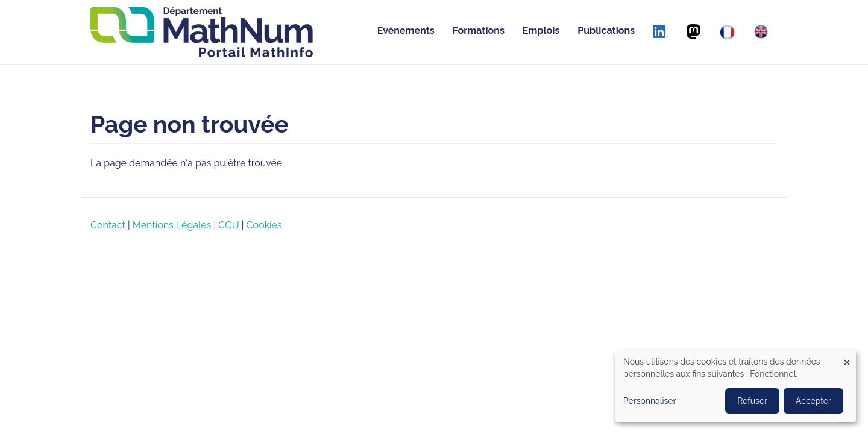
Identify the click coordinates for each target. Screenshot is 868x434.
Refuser (752, 401)
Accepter (813, 401)
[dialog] (735, 386)
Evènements (406, 30)
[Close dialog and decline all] (847, 357)
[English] (761, 32)
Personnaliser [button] (650, 401)
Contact (108, 225)
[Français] (727, 32)
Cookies (264, 225)
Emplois (541, 30)
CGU (228, 225)
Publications (606, 30)
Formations (479, 30)
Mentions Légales (172, 225)
